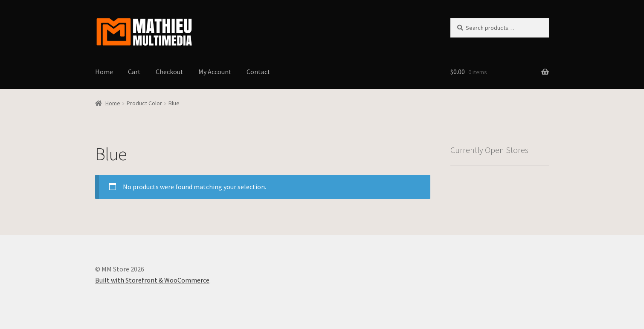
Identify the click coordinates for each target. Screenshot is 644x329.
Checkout (170, 72)
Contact (258, 72)
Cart (134, 72)
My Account (215, 72)
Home (104, 72)
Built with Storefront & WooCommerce (152, 280)
